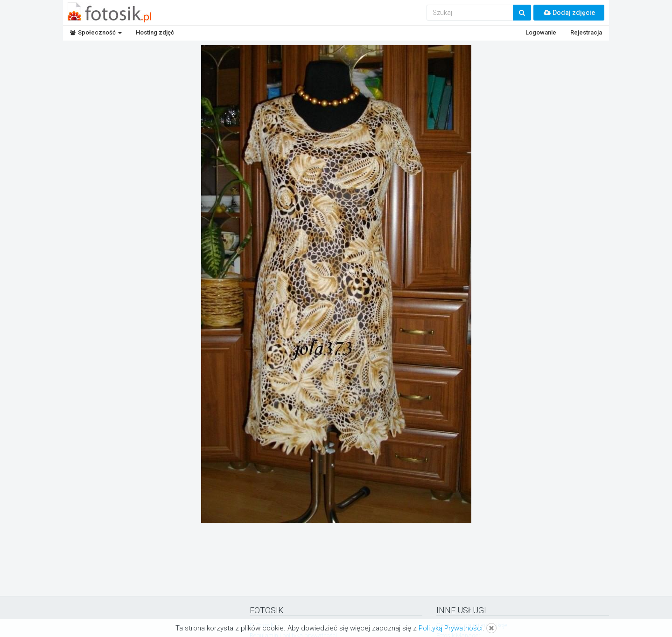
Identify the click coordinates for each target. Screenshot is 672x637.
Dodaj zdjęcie (569, 13)
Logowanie (541, 32)
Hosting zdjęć (155, 32)
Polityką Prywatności (451, 628)
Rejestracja (586, 32)
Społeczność (96, 32)
